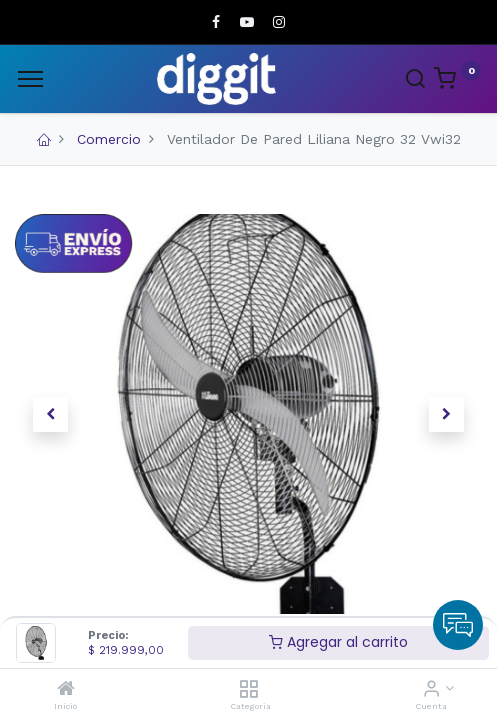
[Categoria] (248, 690)
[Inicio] (66, 690)
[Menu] (30, 81)
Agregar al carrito (338, 642)
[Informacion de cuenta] (431, 690)
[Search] (415, 83)
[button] (50, 419)
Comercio (109, 143)
